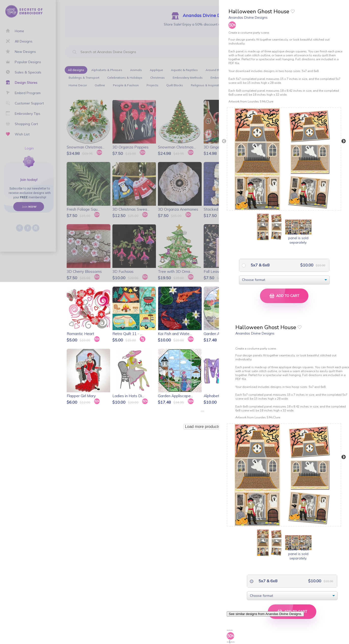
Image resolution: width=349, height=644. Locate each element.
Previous (224, 141)
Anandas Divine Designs (248, 17)
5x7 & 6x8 (260, 265)
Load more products (202, 427)
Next (344, 141)
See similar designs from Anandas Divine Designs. (265, 614)
